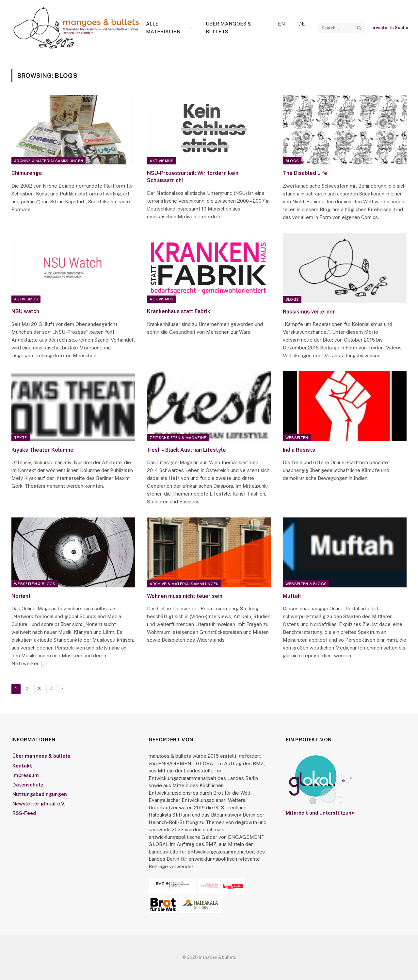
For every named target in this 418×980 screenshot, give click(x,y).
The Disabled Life (305, 173)
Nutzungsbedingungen (40, 794)
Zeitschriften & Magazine (178, 438)
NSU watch (25, 311)
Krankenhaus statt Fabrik (179, 311)
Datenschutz (28, 785)
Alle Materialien (163, 28)
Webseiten (297, 438)
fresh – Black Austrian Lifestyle (186, 450)
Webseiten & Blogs (35, 584)
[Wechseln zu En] (281, 24)
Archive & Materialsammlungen (48, 161)
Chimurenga (27, 173)
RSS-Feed (24, 813)
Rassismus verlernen (309, 312)
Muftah (292, 596)
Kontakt (22, 766)
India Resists (299, 450)
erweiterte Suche (390, 28)
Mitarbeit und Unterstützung (320, 813)
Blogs (292, 161)
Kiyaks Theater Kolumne (42, 450)
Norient (21, 596)
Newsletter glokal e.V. (39, 804)
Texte (21, 438)
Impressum (26, 775)
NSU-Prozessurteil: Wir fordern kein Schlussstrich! (193, 177)
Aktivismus (161, 161)
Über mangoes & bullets (228, 28)
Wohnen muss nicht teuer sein (185, 596)
